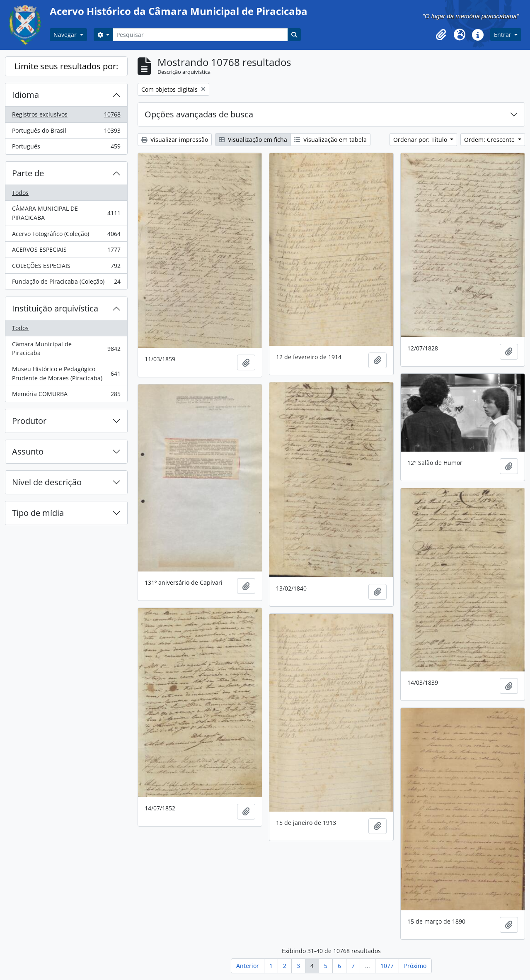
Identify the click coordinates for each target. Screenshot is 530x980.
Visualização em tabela (330, 140)
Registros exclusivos (66, 116)
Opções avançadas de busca (199, 114)
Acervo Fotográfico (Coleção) (66, 236)
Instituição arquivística (55, 308)
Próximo (415, 966)
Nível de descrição (47, 482)
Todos (20, 193)
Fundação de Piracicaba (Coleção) (66, 283)
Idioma (25, 95)
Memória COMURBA (66, 396)
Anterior (248, 966)
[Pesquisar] (200, 35)
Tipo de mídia (38, 513)
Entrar (503, 35)
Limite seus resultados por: (66, 66)
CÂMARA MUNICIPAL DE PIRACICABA (66, 213)
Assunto (28, 451)
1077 (387, 966)
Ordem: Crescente (490, 140)
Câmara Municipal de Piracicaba (66, 349)
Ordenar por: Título (421, 140)
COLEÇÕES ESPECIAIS (66, 267)
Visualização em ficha (253, 140)
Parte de (28, 173)
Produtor (29, 421)
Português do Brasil (66, 132)
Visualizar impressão (175, 140)
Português (66, 148)
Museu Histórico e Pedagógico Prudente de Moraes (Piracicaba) (66, 373)
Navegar (66, 35)
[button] (441, 35)
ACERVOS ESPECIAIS (66, 251)
